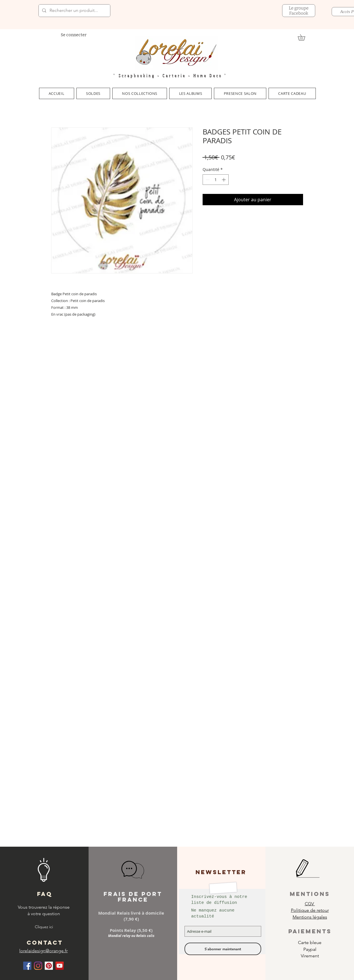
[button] (140, 93)
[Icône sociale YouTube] (60, 966)
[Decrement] (207, 180)
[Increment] (224, 180)
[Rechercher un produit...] (74, 11)
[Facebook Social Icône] (27, 966)
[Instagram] (38, 966)
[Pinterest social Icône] (49, 966)
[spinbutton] (216, 180)
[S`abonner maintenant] (223, 949)
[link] (304, 37)
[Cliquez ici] (44, 927)
